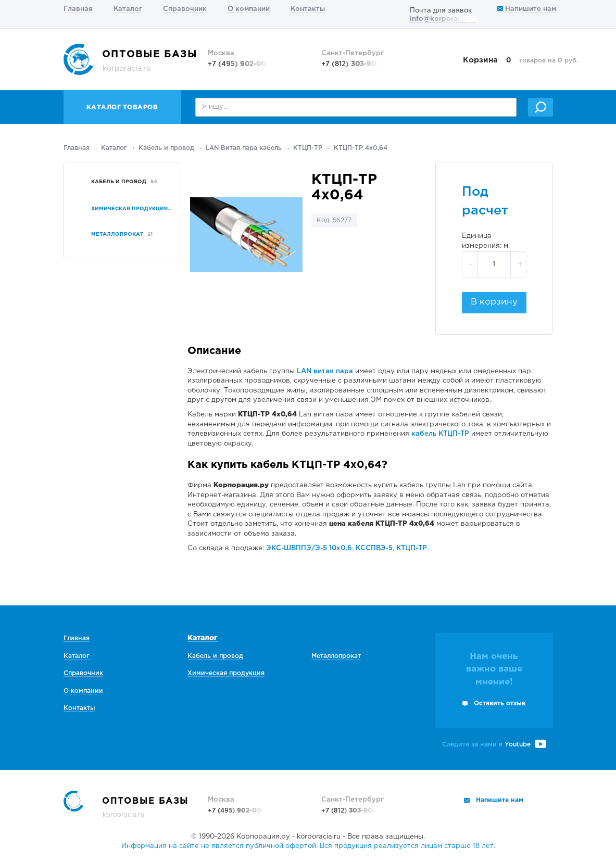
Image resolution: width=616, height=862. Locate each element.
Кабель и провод (166, 148)
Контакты (308, 9)
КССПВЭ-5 (374, 548)
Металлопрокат (336, 656)
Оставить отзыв (500, 703)
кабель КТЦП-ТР (440, 434)
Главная (78, 9)
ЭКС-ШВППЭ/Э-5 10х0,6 (309, 548)
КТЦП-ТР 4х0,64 (361, 148)
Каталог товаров (122, 107)
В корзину (494, 302)
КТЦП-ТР (308, 148)
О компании (249, 9)
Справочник (185, 9)
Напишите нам (527, 9)
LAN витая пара (325, 371)
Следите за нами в (494, 745)
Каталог (128, 9)
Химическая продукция (226, 673)
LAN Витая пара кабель (244, 148)
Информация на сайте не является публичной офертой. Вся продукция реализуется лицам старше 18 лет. (308, 846)
